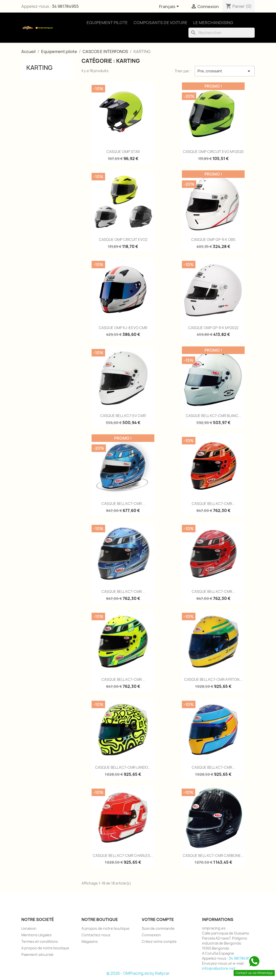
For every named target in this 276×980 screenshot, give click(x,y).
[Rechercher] (222, 33)
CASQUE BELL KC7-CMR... (123, 504)
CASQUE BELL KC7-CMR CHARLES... (123, 856)
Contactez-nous (96, 935)
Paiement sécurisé (37, 955)
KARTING (40, 68)
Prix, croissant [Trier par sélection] (225, 71)
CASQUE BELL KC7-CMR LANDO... (123, 767)
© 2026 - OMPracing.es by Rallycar (138, 973)
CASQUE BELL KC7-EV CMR (123, 416)
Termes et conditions (40, 941)
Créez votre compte (159, 941)
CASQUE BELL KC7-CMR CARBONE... (213, 856)
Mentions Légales (37, 935)
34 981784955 (65, 6)
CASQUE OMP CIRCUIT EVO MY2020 (213, 152)
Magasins (90, 941)
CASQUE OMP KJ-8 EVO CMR (123, 328)
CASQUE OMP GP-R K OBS (213, 240)
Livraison (29, 928)
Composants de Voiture (160, 23)
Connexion (151, 935)
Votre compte (158, 919)
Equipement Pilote (107, 23)
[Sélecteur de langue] (170, 7)
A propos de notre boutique (45, 948)
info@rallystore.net (219, 968)
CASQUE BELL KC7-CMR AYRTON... (213, 679)
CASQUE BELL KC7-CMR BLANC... (213, 416)
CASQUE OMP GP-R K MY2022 (213, 328)
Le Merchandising (213, 23)
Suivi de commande (158, 928)
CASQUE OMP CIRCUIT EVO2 (123, 240)
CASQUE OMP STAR (123, 152)
